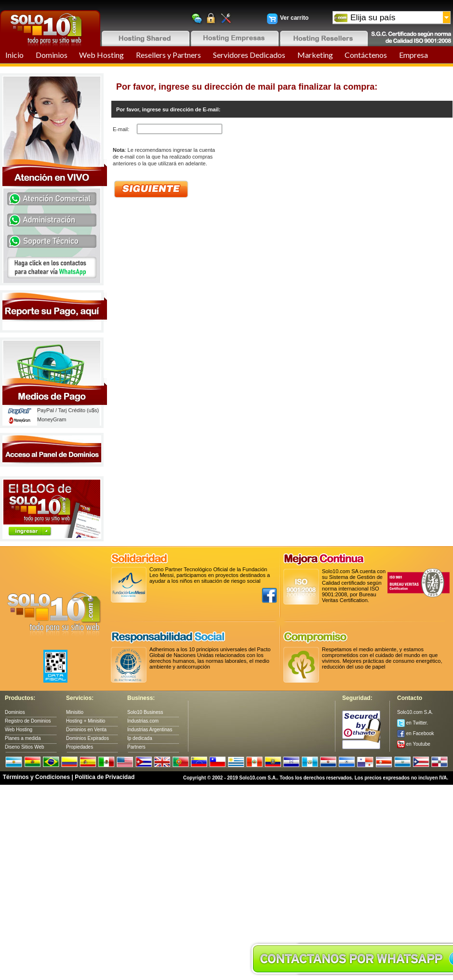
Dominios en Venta (86, 730)
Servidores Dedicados (249, 55)
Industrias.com (143, 721)
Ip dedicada (140, 738)
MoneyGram (52, 419)
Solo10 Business (145, 712)
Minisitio (75, 712)
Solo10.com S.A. (415, 712)
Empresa (413, 55)
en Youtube (414, 744)
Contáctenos (366, 55)
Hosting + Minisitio (86, 721)
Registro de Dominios (28, 721)
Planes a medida (23, 738)
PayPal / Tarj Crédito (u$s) (68, 410)
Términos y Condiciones (36, 777)
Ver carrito (294, 18)
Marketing (315, 55)
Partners (136, 747)
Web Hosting (101, 55)
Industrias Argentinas (150, 730)
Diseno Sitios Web (25, 747)
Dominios (52, 55)
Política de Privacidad (105, 777)
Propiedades (80, 747)
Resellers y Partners (168, 55)
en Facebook (416, 733)
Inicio (14, 55)
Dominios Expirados (87, 738)
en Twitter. (413, 723)
